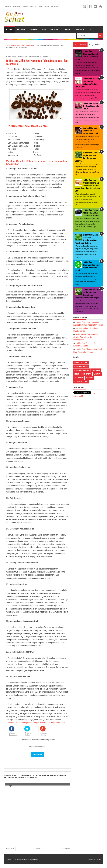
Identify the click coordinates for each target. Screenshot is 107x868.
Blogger (98, 859)
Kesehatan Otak (37, 56)
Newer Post (10, 849)
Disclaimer (44, 7)
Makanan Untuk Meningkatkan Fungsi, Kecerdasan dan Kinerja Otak (36, 723)
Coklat (10, 69)
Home (9, 29)
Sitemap (55, 7)
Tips (90, 29)
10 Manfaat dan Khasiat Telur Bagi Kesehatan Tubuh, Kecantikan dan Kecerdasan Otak (88, 185)
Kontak (17, 7)
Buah (44, 29)
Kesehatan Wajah (82, 370)
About (8, 7)
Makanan (21, 29)
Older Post (66, 849)
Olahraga (80, 29)
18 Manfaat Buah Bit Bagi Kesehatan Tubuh (91, 106)
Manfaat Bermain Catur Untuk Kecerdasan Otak (90, 131)
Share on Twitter (28, 734)
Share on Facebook (13, 734)
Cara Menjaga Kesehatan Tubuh (27, 859)
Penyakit (67, 29)
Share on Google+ (44, 734)
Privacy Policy (29, 7)
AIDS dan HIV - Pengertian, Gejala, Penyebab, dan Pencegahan (86, 337)
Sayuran (54, 29)
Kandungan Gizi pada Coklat (28, 126)
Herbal (85, 362)
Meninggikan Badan (83, 374)
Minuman (33, 29)
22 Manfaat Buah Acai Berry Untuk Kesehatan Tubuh (91, 213)
